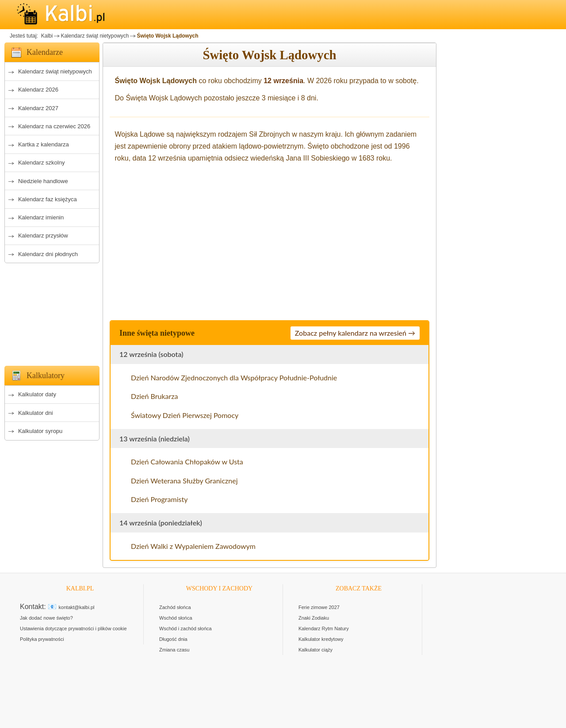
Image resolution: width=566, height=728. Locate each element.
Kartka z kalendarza (44, 144)
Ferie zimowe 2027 (319, 607)
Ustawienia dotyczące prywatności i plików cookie (73, 628)
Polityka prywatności (42, 639)
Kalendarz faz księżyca (48, 199)
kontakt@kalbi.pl (77, 607)
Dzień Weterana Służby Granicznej (184, 481)
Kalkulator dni (36, 413)
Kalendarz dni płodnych (48, 254)
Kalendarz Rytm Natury (324, 628)
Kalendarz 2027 (38, 108)
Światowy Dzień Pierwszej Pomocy (185, 415)
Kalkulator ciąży (316, 650)
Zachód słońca (175, 607)
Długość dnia (173, 639)
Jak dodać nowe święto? (46, 618)
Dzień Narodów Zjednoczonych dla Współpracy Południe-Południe (234, 377)
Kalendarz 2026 (38, 90)
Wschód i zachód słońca (185, 628)
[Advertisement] (52, 312)
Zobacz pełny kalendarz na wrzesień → (355, 333)
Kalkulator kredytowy (321, 639)
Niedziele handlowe (43, 181)
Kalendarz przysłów (43, 236)
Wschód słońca (176, 618)
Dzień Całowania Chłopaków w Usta (187, 462)
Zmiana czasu (174, 650)
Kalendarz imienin (41, 217)
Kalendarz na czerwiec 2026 (54, 126)
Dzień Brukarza (155, 396)
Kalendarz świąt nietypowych (95, 36)
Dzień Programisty (159, 499)
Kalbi (46, 36)
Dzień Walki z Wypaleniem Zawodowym (193, 546)
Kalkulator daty (37, 394)
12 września (283, 81)
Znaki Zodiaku (314, 618)
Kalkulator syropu (40, 431)
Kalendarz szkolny (42, 163)
